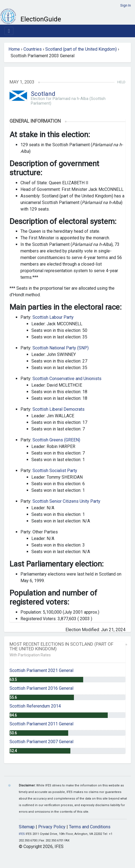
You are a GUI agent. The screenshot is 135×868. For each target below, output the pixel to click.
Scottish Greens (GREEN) (56, 440)
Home (14, 49)
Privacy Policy (52, 827)
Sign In (126, 5)
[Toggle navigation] (9, 31)
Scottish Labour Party (53, 317)
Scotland (43, 94)
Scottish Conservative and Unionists (67, 379)
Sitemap (27, 827)
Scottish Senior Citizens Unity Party (66, 501)
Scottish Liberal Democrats (58, 409)
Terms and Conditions (90, 827)
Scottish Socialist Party (55, 471)
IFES (22, 834)
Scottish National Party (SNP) (61, 348)
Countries (33, 49)
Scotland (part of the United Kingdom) (81, 49)
